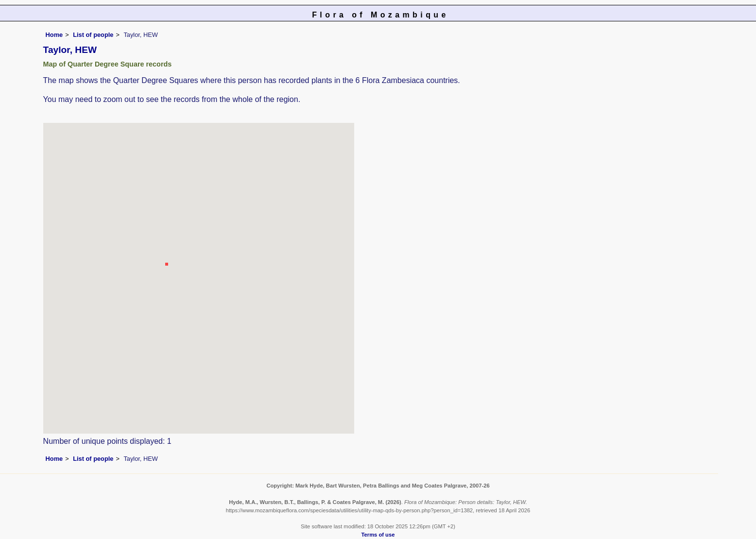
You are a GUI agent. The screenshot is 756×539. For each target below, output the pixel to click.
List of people (93, 35)
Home (54, 35)
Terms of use (378, 535)
